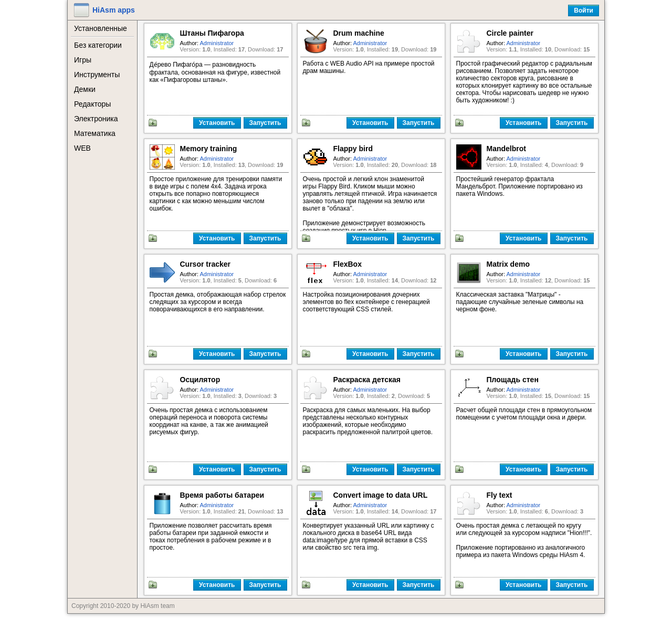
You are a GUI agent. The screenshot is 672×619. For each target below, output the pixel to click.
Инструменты (97, 75)
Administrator (217, 43)
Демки (85, 89)
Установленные (101, 28)
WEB (82, 148)
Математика (95, 133)
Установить (217, 123)
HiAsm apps (114, 10)
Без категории (98, 45)
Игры (83, 60)
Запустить (265, 123)
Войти (584, 11)
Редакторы (92, 104)
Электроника (96, 119)
